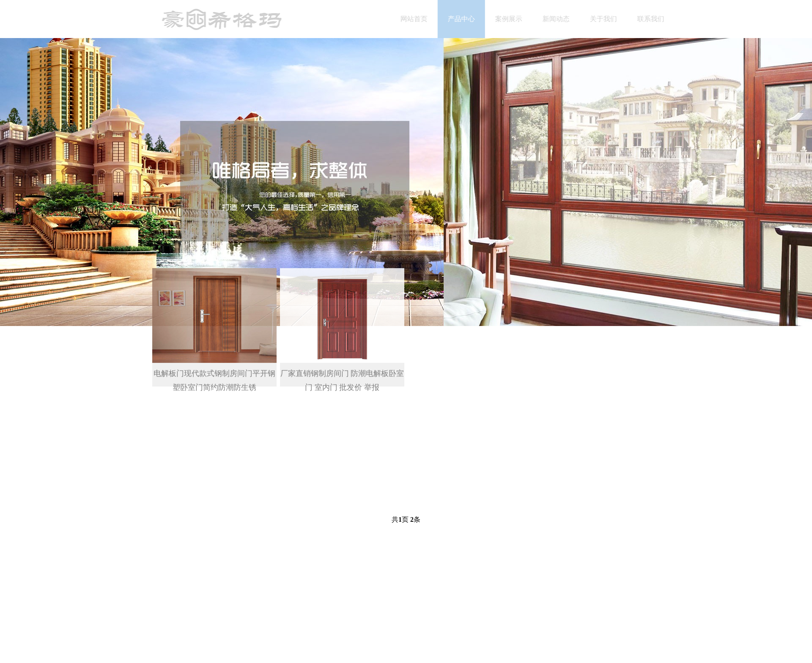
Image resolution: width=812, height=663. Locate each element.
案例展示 (513, 19)
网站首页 (419, 19)
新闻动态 (561, 19)
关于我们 (608, 19)
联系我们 (656, 19)
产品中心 (466, 19)
